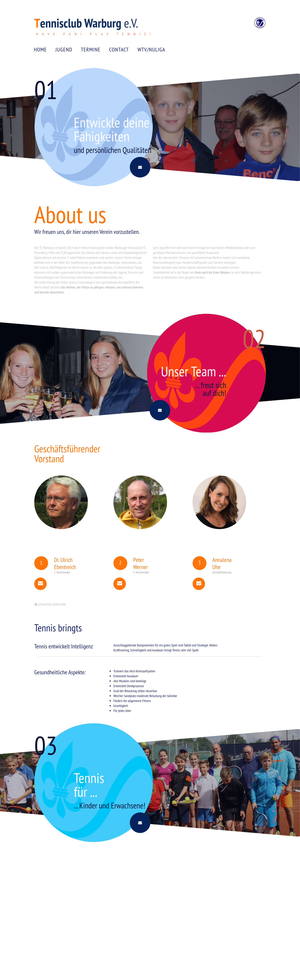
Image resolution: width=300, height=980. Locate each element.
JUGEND (64, 52)
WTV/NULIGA (151, 52)
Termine (91, 52)
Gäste (38, 266)
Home (40, 52)
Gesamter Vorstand (50, 619)
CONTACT (119, 52)
